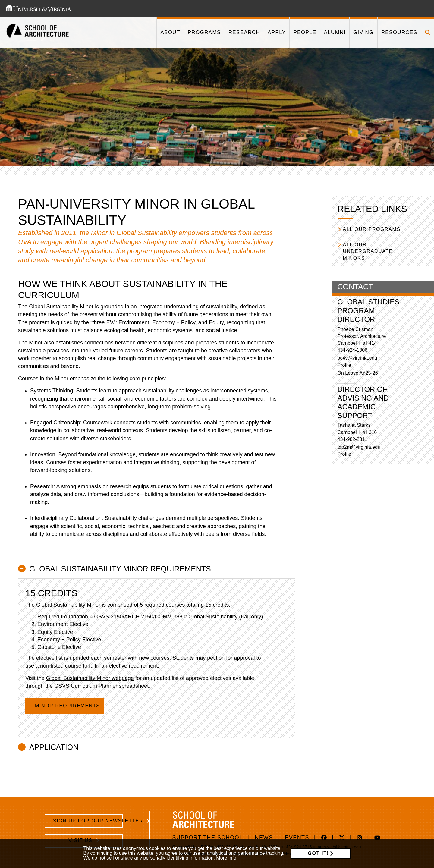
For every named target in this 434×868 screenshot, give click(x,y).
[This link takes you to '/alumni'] (335, 33)
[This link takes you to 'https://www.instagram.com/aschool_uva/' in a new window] (360, 838)
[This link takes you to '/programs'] (204, 33)
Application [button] (54, 747)
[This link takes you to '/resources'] (399, 33)
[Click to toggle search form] (428, 33)
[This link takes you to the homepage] (38, 33)
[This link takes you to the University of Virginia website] (39, 9)
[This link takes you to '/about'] (170, 33)
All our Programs (372, 229)
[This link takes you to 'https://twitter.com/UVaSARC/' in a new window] (342, 838)
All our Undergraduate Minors (368, 251)
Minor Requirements (68, 706)
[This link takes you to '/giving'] (363, 33)
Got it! (319, 853)
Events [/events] (297, 838)
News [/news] (264, 838)
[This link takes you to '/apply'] (277, 33)
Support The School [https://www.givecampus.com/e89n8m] (208, 838)
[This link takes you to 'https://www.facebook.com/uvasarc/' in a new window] (324, 838)
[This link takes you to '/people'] (305, 33)
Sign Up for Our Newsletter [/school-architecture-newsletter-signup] (88, 821)
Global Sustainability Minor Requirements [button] (120, 569)
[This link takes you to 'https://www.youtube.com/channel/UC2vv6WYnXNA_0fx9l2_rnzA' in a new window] (377, 838)
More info (226, 858)
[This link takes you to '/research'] (244, 33)
